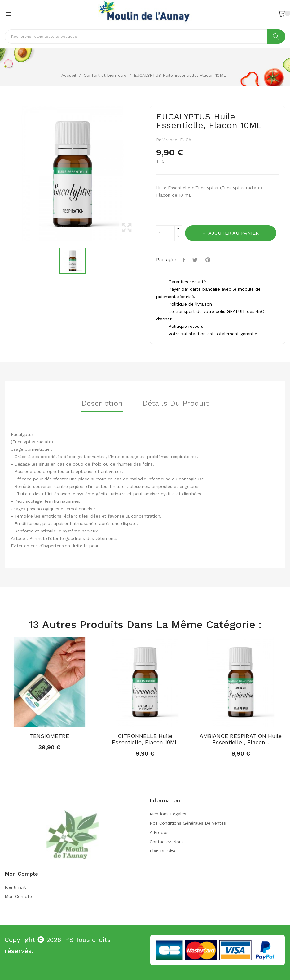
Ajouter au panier (234, 233)
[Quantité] (165, 233)
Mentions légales (168, 814)
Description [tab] (101, 404)
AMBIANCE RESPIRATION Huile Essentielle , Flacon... (241, 739)
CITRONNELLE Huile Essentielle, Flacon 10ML (145, 739)
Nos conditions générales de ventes (188, 823)
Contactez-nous (167, 842)
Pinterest (209, 260)
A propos (159, 832)
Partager (185, 260)
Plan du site (163, 851)
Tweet (196, 260)
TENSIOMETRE (49, 736)
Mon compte (18, 896)
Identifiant (15, 887)
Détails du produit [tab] (176, 404)
